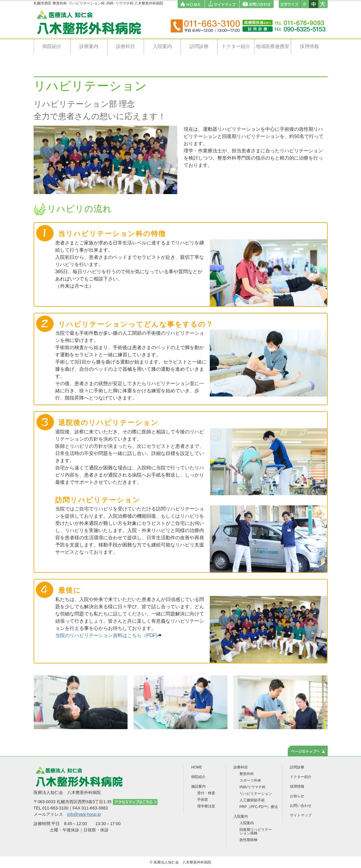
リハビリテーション (256, 794)
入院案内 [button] (162, 46)
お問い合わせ (301, 806)
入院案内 (247, 823)
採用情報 (309, 46)
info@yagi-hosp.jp (84, 814)
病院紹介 (52, 46)
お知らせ (297, 796)
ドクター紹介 (236, 46)
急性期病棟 (248, 840)
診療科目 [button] (125, 46)
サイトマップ (301, 815)
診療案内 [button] (89, 46)
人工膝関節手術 (252, 800)
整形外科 (247, 774)
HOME (197, 767)
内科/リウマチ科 (253, 787)
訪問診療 (199, 46)
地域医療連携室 (272, 46)
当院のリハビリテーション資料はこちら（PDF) (108, 635)
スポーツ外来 (250, 780)
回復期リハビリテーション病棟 (256, 831)
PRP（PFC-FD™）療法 (259, 807)
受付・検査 (206, 793)
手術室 (203, 800)
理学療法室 (206, 806)
